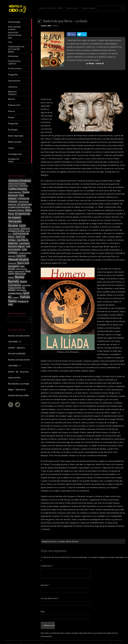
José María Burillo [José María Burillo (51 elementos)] (19, 248)
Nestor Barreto (72, 541)
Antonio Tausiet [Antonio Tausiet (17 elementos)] (13, 186)
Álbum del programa (89, 8)
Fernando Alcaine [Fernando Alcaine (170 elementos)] (15, 223)
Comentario (47, 566)
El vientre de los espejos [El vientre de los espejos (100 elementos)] (19, 215)
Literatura (55, 26)
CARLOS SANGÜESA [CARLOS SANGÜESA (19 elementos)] (15, 192)
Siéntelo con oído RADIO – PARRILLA (51, 8)
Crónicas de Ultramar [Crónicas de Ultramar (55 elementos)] (19, 200)
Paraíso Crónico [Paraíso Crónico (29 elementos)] (15, 288)
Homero (53, 541)
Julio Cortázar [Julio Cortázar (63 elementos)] (18, 251)
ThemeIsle (119, 641)
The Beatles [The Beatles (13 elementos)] (16, 298)
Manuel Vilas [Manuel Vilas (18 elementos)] (12, 263)
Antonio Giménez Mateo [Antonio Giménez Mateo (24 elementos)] (17, 184)
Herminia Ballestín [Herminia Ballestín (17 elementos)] (14, 229)
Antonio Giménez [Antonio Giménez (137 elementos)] (20, 181)
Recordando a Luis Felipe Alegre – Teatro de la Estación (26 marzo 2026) (19, 390)
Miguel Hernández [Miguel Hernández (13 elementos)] (20, 272)
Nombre (45, 585)
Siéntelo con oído (72, 8)
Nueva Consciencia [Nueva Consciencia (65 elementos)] (17, 283)
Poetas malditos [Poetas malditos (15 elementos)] (21, 290)
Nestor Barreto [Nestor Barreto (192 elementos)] (16, 279)
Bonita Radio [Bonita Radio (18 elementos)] (24, 186)
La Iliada (61, 541)
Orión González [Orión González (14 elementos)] (26, 285)
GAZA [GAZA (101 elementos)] (22, 226)
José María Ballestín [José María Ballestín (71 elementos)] (18, 242)
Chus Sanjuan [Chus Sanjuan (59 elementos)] (16, 197)
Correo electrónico (50, 598)
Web (43, 612)
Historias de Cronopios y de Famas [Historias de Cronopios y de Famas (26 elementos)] (19, 230)
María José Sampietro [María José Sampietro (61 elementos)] (19, 265)
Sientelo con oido (16, 641)
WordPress (41, 641)
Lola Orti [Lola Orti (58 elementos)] (21, 256)
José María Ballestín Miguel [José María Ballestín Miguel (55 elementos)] (19, 245)
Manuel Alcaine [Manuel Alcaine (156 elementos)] (19, 259)
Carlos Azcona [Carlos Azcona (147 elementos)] (18, 189)
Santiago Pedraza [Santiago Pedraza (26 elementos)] (15, 293)
